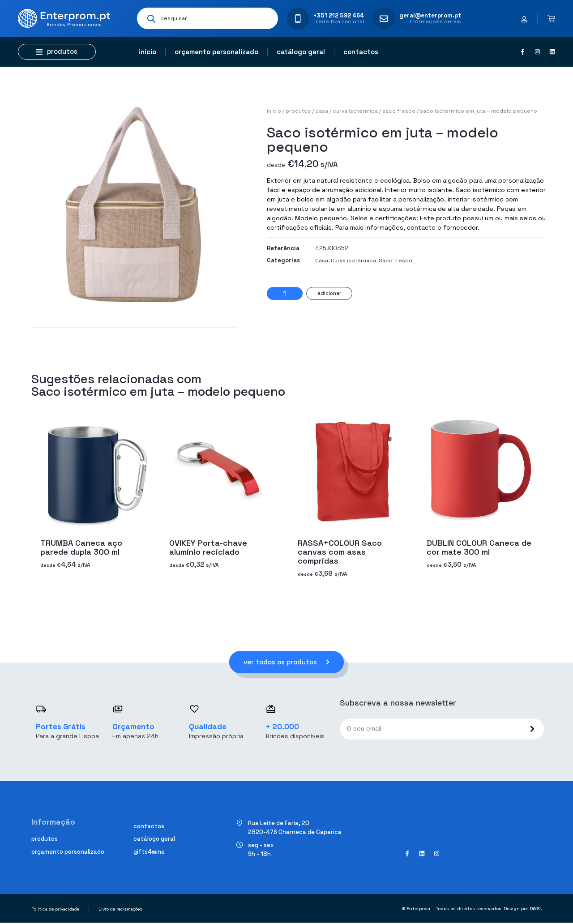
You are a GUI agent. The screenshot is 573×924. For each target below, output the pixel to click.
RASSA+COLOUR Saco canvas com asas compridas (340, 552)
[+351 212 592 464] (298, 19)
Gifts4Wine (149, 853)
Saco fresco (399, 111)
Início (148, 52)
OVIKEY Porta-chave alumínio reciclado (208, 547)
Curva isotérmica (355, 111)
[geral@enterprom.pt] (384, 19)
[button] (57, 52)
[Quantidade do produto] (285, 293)
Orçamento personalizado (216, 52)
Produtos (298, 111)
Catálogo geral (301, 52)
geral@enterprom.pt (430, 15)
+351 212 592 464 (339, 15)
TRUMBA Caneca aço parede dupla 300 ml (81, 547)
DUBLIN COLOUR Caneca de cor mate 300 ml (479, 547)
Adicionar (329, 293)
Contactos (361, 52)
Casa (322, 111)
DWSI (535, 910)
